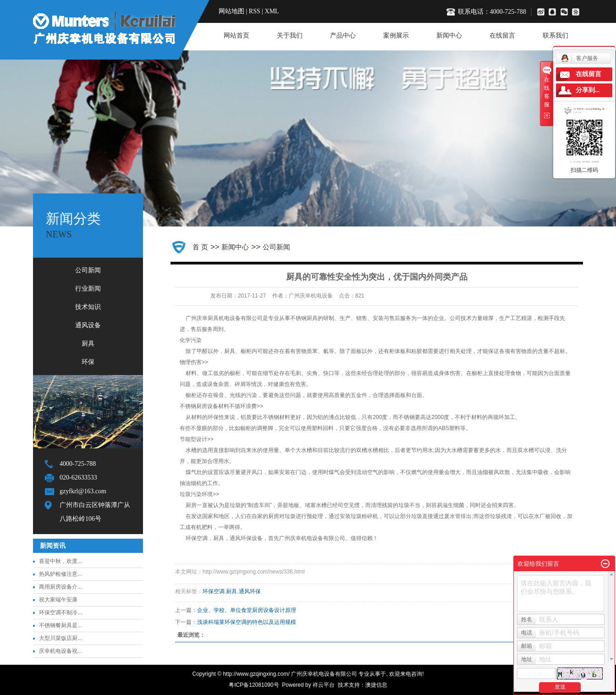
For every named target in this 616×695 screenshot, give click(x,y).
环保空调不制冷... (60, 612)
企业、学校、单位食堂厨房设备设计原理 (247, 610)
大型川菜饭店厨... (60, 638)
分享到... (588, 90)
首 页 (200, 247)
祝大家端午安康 (58, 600)
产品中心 (343, 36)
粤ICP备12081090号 (254, 685)
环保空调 (214, 591)
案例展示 (396, 36)
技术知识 (88, 307)
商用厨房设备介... (60, 587)
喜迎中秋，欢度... (60, 561)
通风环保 (250, 591)
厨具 (88, 344)
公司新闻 (88, 270)
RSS (255, 11)
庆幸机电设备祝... (60, 651)
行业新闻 (88, 289)
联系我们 (555, 36)
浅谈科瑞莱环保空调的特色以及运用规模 (247, 622)
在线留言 (502, 36)
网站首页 (236, 36)
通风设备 (88, 325)
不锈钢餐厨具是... (60, 625)
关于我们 (290, 36)
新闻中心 (449, 36)
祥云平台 (324, 685)
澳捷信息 (376, 685)
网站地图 (231, 11)
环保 (88, 362)
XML (272, 11)
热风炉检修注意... (60, 574)
